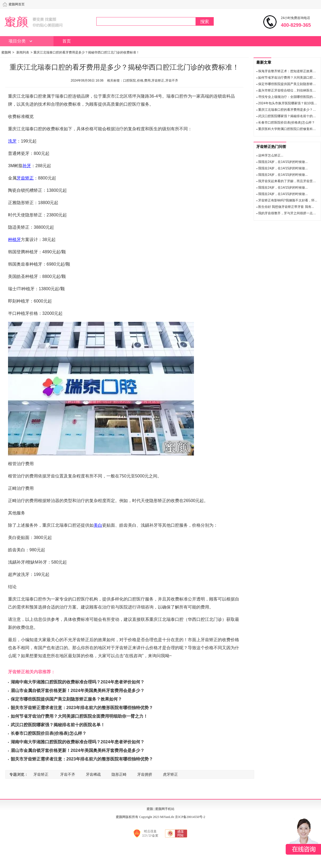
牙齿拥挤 (145, 774)
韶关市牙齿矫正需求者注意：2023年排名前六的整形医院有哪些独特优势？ (82, 708)
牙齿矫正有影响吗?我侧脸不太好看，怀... (288, 200)
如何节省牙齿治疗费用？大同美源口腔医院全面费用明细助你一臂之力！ (79, 716)
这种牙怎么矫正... (271, 155)
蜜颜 (150, 809)
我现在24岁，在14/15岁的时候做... (283, 162)
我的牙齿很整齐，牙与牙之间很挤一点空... (288, 213)
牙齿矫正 (25, 178)
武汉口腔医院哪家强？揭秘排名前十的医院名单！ (58, 725)
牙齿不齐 (68, 774)
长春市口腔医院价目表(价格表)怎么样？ (49, 733)
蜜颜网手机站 (165, 809)
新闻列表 (23, 52)
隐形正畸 (119, 774)
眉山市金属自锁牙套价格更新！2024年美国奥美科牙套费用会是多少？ (78, 691)
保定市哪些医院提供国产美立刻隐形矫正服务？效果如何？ (66, 699)
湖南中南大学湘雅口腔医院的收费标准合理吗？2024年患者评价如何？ (78, 682)
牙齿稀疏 (93, 774)
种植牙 (14, 240)
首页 (67, 41)
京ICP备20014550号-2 (190, 817)
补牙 (27, 166)
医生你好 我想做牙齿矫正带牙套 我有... (286, 207)
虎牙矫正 (170, 774)
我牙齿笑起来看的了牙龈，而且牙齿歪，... (288, 181)
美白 (98, 525)
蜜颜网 (6, 52)
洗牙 (12, 141)
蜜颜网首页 (17, 4)
